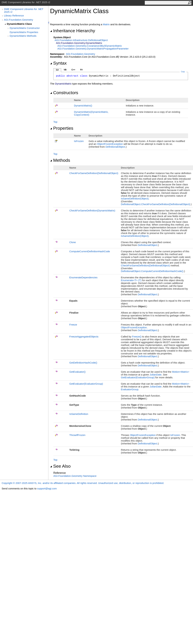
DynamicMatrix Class (19, 24)
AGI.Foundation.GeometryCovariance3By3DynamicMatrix (90, 46)
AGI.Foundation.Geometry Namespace (75, 476)
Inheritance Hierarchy (73, 31)
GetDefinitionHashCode (83, 363)
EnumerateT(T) (131, 280)
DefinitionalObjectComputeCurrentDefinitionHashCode (152, 271)
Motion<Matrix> (181, 372)
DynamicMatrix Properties (24, 32)
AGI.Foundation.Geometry (19, 20)
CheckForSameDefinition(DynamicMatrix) (92, 210)
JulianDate (156, 375)
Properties (62, 128)
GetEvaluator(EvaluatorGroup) (138, 377)
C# (57, 70)
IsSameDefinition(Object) (135, 199)
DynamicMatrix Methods (23, 36)
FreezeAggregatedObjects (84, 337)
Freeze (73, 325)
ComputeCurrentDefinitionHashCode (90, 251)
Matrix (106, 24)
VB (65, 70)
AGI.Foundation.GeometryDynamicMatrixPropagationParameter (93, 49)
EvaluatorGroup (130, 389)
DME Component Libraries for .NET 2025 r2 (24, 10)
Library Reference (14, 16)
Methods (60, 160)
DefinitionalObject (115, 147)
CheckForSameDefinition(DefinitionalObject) (94, 173)
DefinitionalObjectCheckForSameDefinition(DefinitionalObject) (155, 204)
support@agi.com (47, 488)
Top (55, 122)
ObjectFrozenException (110, 144)
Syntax (58, 63)
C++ (73, 70)
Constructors (64, 93)
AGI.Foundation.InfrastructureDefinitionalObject (81, 40)
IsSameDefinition (79, 414)
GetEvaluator (77, 372)
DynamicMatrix (83, 106)
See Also (60, 466)
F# (81, 70)
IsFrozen (79, 141)
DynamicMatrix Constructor (25, 28)
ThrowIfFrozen (77, 435)
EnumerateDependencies (83, 277)
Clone (73, 242)
